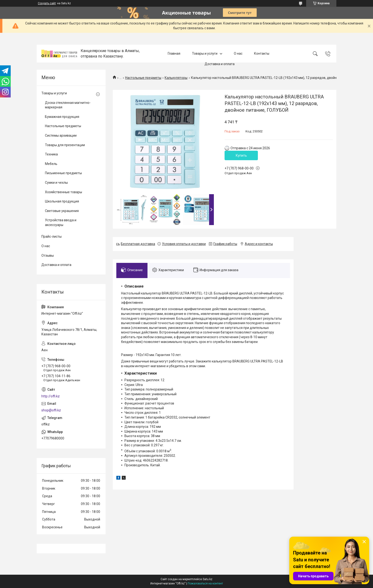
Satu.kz (208, 579)
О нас (238, 53)
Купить (241, 155)
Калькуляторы (176, 78)
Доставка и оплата (220, 64)
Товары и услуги (205, 53)
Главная (174, 53)
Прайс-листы (52, 236)
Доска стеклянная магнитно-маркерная (68, 105)
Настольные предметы (143, 78)
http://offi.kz (51, 396)
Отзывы (48, 255)
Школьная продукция (62, 201)
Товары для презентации (65, 145)
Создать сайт (47, 3)
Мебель (51, 164)
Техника (51, 154)
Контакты (262, 53)
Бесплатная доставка (138, 244)
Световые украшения (62, 211)
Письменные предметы (63, 173)
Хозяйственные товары (64, 192)
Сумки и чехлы (56, 183)
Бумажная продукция (62, 117)
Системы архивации (61, 135)
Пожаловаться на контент (205, 583)
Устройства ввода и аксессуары (61, 222)
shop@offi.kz (51, 410)
